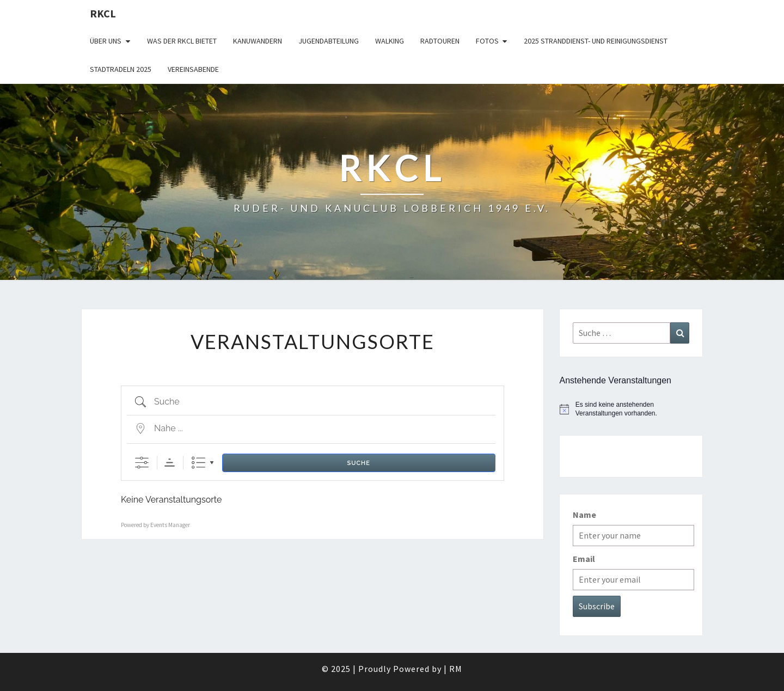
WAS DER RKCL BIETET (182, 41)
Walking (390, 41)
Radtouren (440, 41)
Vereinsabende (193, 69)
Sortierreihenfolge (170, 463)
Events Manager (170, 525)
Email (584, 559)
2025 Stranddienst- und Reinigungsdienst (596, 41)
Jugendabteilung (329, 41)
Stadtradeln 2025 (121, 69)
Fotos (487, 41)
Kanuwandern (258, 41)
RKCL (103, 13)
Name (584, 515)
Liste (198, 463)
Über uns (106, 41)
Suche (359, 463)
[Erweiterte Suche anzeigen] (142, 463)
